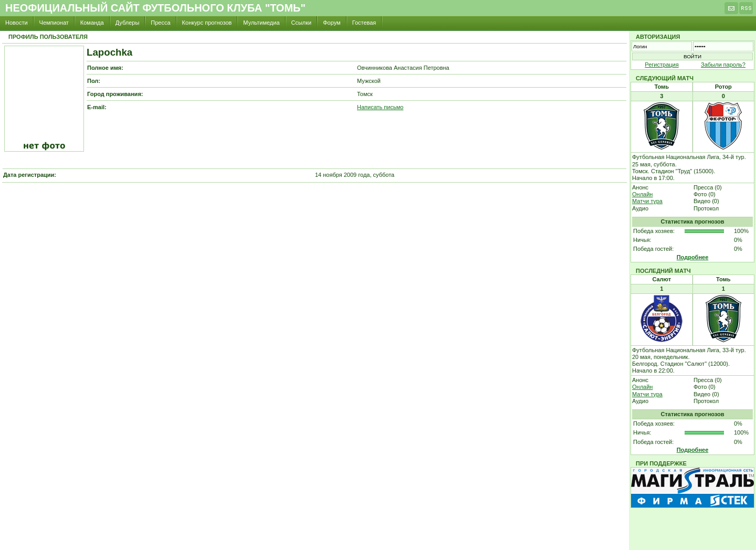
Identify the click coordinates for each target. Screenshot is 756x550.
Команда (92, 23)
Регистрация (661, 65)
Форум (332, 23)
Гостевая (364, 23)
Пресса (160, 23)
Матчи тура (647, 201)
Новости (17, 23)
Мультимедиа (261, 23)
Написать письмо (380, 107)
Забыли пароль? (723, 65)
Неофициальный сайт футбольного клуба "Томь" (155, 8)
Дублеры (128, 23)
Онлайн (642, 194)
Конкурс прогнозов (207, 23)
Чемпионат (54, 23)
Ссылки (302, 23)
